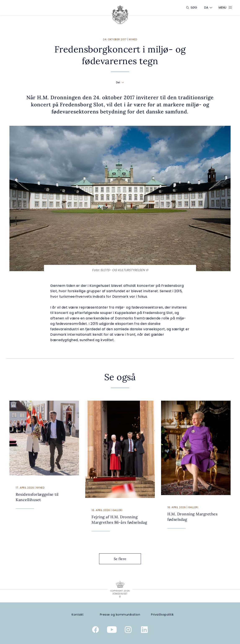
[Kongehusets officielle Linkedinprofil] (145, 630)
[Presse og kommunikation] (120, 615)
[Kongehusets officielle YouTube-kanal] (112, 630)
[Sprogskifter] (206, 8)
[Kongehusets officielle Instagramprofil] (128, 630)
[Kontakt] (78, 615)
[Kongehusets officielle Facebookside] (95, 630)
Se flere (123, 559)
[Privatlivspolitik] (162, 615)
